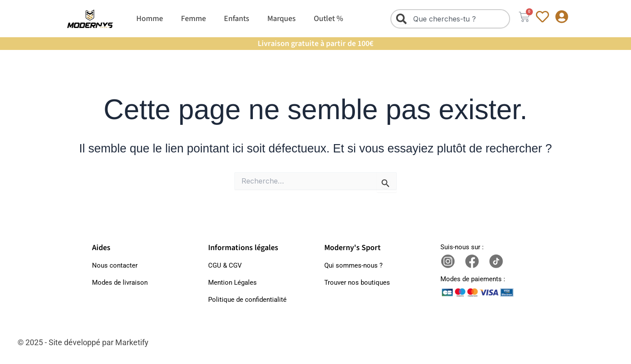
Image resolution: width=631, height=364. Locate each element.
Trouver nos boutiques (357, 283)
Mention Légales (232, 283)
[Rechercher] (403, 19)
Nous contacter (115, 265)
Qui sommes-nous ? (353, 265)
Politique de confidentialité (247, 300)
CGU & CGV (225, 265)
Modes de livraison (120, 283)
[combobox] (450, 19)
